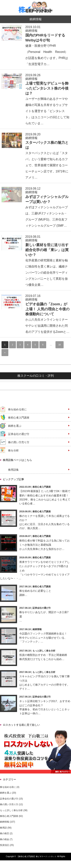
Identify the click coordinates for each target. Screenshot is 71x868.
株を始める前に (17, 409)
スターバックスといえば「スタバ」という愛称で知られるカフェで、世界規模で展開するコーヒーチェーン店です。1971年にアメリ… (47, 165)
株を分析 (13, 450)
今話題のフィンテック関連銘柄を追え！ (43, 634)
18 (59, 345)
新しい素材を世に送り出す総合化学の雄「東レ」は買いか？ (47, 250)
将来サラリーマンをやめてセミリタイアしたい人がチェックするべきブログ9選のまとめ (44, 566)
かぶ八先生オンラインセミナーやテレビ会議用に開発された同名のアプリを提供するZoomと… (47, 326)
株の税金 (5, 839)
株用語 (3, 828)
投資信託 (5, 845)
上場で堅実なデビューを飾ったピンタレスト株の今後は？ (47, 88)
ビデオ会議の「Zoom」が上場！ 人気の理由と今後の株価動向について (47, 309)
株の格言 (5, 833)
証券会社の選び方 (19, 434)
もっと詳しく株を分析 (44, 651)
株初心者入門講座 (19, 418)
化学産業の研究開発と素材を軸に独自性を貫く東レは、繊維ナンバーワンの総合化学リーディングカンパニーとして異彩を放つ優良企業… (47, 273)
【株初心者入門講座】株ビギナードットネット (37, 856)
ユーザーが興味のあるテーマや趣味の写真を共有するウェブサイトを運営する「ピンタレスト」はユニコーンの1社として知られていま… (47, 111)
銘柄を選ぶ (15, 426)
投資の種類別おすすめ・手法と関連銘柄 (43, 655)
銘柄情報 (31, 31)
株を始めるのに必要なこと (35, 591)
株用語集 (13, 470)
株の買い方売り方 (19, 442)
